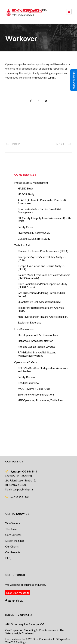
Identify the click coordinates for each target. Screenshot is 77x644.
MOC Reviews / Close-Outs (34, 389)
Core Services (13, 490)
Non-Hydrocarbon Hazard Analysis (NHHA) (43, 317)
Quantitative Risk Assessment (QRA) (39, 302)
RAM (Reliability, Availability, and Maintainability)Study (37, 354)
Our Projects (13, 508)
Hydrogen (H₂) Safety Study (34, 233)
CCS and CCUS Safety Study (34, 239)
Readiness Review (28, 383)
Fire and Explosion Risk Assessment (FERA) (43, 251)
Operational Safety (26, 362)
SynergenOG (43, 628)
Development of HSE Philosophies (38, 335)
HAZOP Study (26, 194)
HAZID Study (26, 188)
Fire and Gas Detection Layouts (36, 347)
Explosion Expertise (30, 322)
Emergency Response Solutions (36, 394)
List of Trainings (15, 496)
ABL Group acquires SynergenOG (25, 580)
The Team (11, 485)
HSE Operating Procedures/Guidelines (40, 400)
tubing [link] (52, 77)
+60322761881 (20, 453)
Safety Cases (25, 227)
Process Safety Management (31, 183)
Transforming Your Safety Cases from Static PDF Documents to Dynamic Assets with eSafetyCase (34, 605)
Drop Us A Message (18, 548)
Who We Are (13, 479)
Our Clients (12, 502)
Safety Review (26, 377)
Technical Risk (22, 245)
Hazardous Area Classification (36, 341)
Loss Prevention (24, 329)
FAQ (8, 514)
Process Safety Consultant (48, 636)
